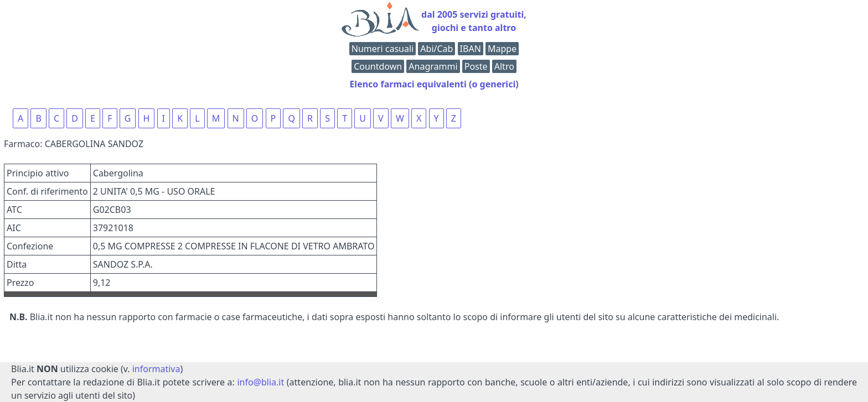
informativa (156, 369)
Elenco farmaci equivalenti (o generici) (434, 84)
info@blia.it (260, 382)
